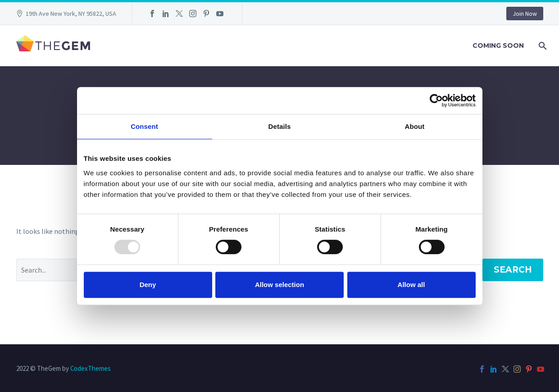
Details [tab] (280, 126)
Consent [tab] (144, 126)
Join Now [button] (525, 14)
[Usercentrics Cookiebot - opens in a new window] (436, 100)
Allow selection (279, 285)
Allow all (411, 285)
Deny (148, 285)
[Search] (542, 46)
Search (513, 270)
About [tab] (415, 126)
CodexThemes (91, 368)
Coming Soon (498, 46)
